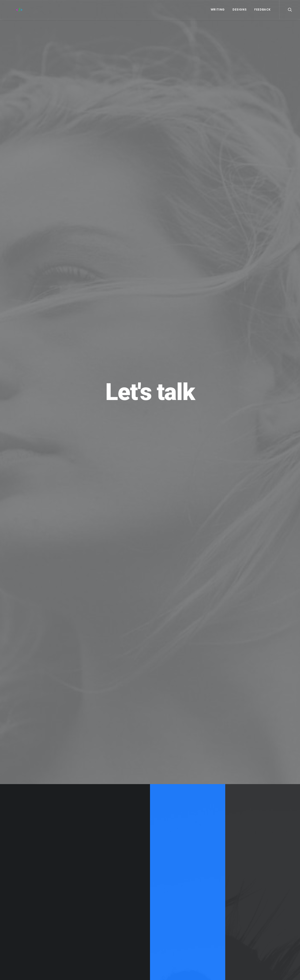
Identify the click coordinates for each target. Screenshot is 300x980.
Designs (240, 9)
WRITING (218, 9)
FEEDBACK (262, 9)
